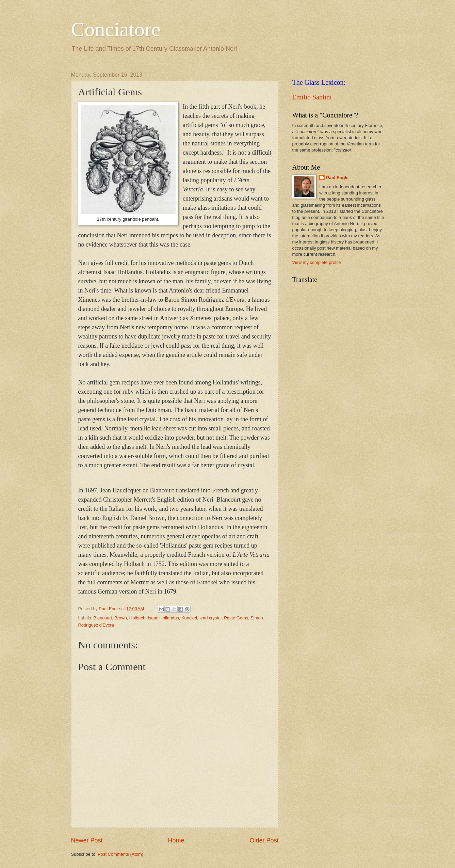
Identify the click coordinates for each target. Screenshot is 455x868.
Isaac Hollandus (163, 618)
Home (176, 840)
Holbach (137, 618)
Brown (121, 618)
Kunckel (189, 618)
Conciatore (116, 29)
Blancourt (103, 618)
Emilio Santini (312, 97)
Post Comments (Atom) (120, 854)
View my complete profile (317, 262)
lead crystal (210, 618)
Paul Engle (337, 178)
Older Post (264, 840)
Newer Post (87, 840)
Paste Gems (236, 618)
